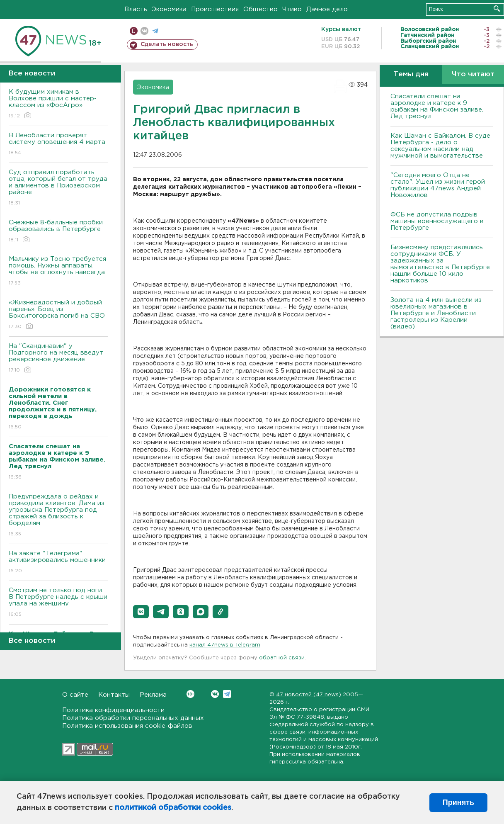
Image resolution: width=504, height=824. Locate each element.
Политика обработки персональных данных (133, 718)
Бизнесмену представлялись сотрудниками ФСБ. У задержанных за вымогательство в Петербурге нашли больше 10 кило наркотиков (440, 264)
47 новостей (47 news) (309, 695)
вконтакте (144, 31)
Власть (136, 9)
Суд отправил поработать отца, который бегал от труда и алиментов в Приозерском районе (58, 188)
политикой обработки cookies (173, 808)
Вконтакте (190, 694)
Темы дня (411, 74)
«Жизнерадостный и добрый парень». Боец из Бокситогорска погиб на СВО (58, 315)
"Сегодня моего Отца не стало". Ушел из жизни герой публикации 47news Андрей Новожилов (438, 185)
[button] (141, 612)
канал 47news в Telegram (225, 645)
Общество (260, 9)
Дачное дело (327, 9)
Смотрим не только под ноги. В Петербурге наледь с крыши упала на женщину (58, 603)
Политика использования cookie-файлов (127, 726)
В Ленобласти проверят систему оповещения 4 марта (58, 145)
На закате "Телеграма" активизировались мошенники (58, 563)
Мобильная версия (134, 31)
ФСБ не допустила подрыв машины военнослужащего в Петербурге (437, 221)
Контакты (114, 695)
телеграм (155, 31)
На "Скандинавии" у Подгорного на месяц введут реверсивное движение (58, 359)
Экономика (169, 9)
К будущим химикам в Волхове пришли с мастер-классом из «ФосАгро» (58, 104)
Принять (458, 802)
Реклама (153, 695)
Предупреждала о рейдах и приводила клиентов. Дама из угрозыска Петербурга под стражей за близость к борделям (58, 516)
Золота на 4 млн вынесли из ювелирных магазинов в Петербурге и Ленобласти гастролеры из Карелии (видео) (436, 313)
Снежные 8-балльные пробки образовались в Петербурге (58, 232)
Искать (497, 9)
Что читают (473, 74)
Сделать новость (167, 44)
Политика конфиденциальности (113, 710)
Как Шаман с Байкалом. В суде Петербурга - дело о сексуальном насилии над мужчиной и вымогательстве (440, 146)
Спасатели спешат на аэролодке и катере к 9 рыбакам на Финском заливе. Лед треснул (437, 106)
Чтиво (292, 9)
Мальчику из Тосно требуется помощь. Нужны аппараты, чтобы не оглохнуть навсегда (58, 271)
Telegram (227, 694)
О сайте (75, 695)
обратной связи (282, 658)
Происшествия (215, 9)
